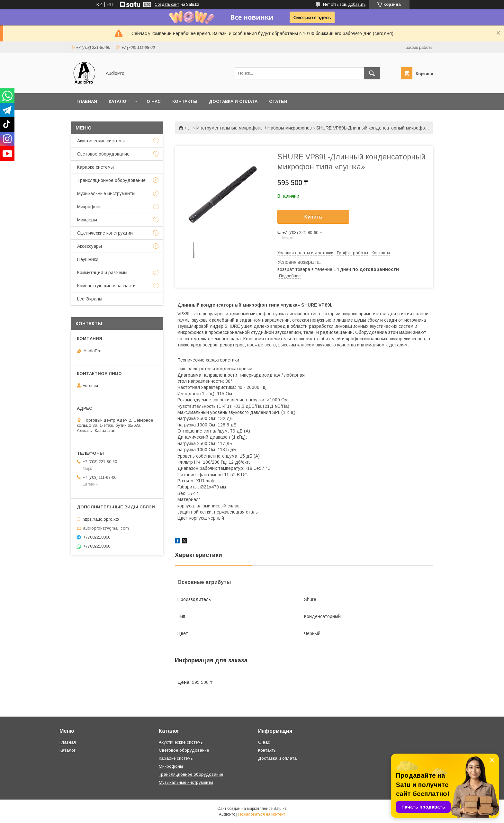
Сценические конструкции (105, 233)
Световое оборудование (103, 154)
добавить (357, 4)
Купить (313, 217)
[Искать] (372, 73)
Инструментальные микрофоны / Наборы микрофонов (254, 128)
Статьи (278, 101)
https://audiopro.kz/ (101, 519)
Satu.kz (280, 809)
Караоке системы (95, 167)
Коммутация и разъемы (102, 273)
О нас (154, 101)
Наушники (88, 259)
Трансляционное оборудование (111, 180)
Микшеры (87, 220)
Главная (87, 101)
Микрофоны (90, 207)
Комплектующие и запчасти (106, 286)
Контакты (185, 101)
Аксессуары (90, 246)
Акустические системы (101, 141)
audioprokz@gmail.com (106, 528)
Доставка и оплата (233, 101)
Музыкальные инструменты (106, 193)
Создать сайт (167, 4)
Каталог (119, 101)
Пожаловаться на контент (262, 814)
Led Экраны (90, 299)
